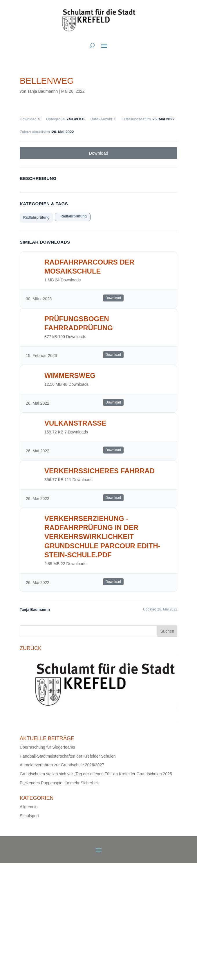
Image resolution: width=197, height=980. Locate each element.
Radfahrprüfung (36, 217)
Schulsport (29, 816)
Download (99, 153)
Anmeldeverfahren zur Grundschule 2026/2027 (62, 765)
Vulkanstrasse (75, 423)
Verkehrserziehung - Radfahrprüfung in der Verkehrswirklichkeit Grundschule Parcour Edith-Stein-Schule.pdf (102, 537)
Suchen (167, 631)
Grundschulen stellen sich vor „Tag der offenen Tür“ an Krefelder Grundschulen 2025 (96, 774)
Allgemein (29, 807)
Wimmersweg (70, 375)
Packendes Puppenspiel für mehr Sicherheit (59, 783)
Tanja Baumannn (43, 91)
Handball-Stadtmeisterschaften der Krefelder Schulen (68, 756)
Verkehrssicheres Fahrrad (100, 471)
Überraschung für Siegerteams (47, 747)
